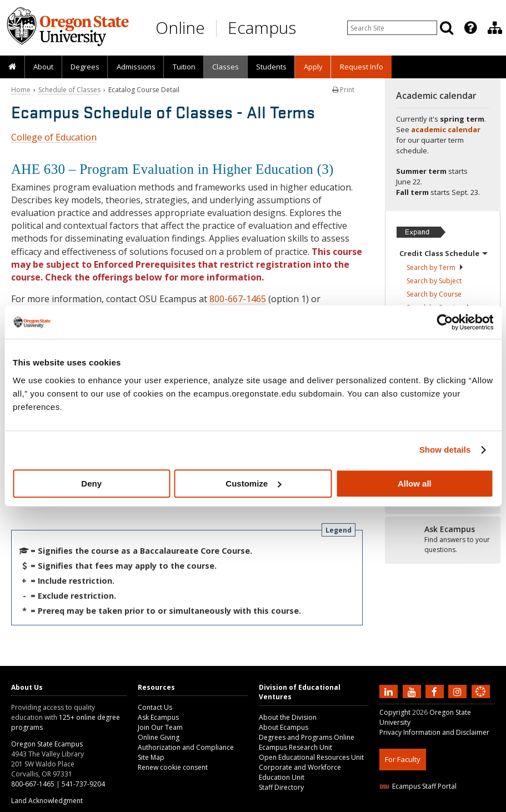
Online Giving (159, 737)
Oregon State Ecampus (47, 744)
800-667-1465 (238, 299)
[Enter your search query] (392, 28)
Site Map (151, 757)
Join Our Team (160, 727)
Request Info (362, 67)
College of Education (54, 137)
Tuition (184, 67)
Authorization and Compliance (186, 747)
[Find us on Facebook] (436, 691)
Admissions (136, 67)
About (43, 67)
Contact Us (155, 707)
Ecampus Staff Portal (418, 786)
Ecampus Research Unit (295, 747)
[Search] (447, 28)
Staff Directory (281, 787)
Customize (253, 483)
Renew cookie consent (173, 767)
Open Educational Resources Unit (311, 757)
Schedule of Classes (69, 90)
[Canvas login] (480, 700)
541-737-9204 (83, 784)
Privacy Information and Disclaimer (434, 732)
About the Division (288, 717)
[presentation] (470, 28)
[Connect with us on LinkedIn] (390, 691)
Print (343, 90)
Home (21, 90)
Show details (445, 450)
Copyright (395, 712)
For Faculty (403, 759)
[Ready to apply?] (443, 540)
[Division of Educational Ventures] (495, 28)
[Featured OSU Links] (470, 28)
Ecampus (262, 27)
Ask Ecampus (158, 717)
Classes (226, 67)
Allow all (415, 483)
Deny (91, 483)
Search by (435, 267)
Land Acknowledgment (47, 801)
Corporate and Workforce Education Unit (300, 772)
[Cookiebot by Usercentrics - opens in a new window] (445, 322)
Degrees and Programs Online (307, 737)
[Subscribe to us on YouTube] (413, 691)
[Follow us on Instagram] (459, 691)
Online (180, 27)
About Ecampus (284, 727)
